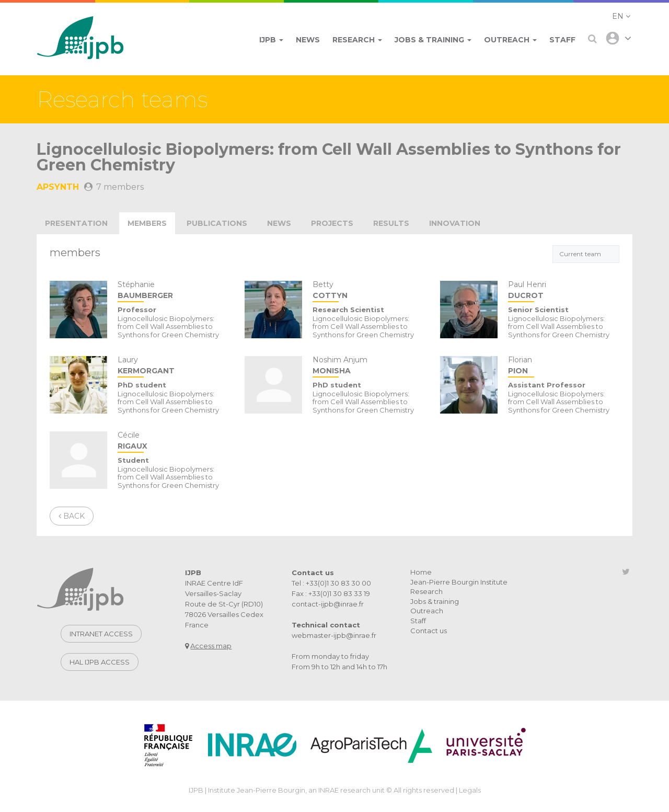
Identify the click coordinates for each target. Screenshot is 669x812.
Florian (564, 366)
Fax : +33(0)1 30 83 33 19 (331, 593)
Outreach (427, 611)
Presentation (76, 223)
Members (147, 223)
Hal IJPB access (100, 662)
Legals (470, 790)
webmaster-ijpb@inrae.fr (334, 635)
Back (72, 516)
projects (332, 223)
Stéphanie (173, 291)
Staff (418, 621)
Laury (173, 366)
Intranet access (101, 634)
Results (391, 223)
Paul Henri (564, 291)
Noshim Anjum (368, 366)
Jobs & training (435, 601)
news (279, 223)
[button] (621, 16)
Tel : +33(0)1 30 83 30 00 (331, 583)
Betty (368, 291)
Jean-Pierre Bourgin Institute (459, 582)
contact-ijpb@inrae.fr (328, 604)
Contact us (429, 631)
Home (421, 572)
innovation (455, 223)
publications (217, 223)
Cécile (173, 442)
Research (426, 591)
